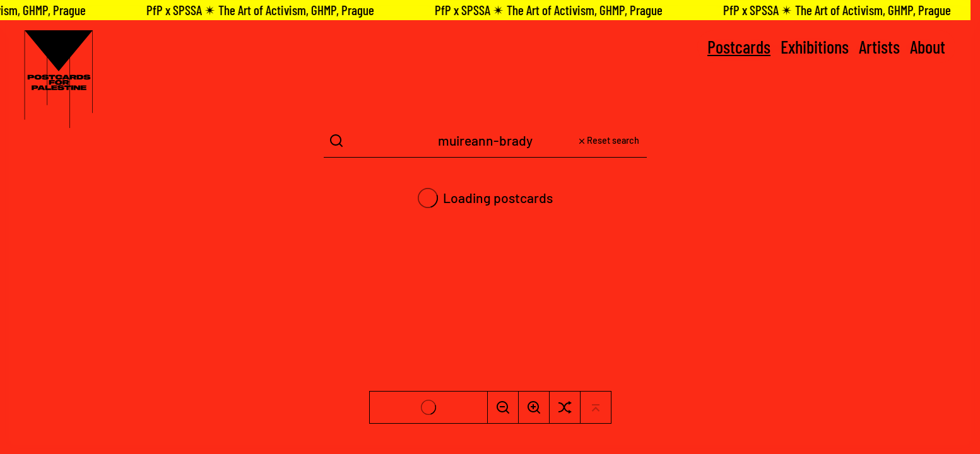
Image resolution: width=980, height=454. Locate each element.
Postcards (739, 47)
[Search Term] (485, 141)
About (928, 47)
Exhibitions (815, 47)
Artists (879, 47)
